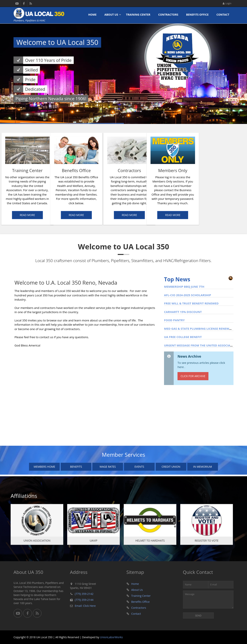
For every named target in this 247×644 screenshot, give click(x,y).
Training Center (138, 15)
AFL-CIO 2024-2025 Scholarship (188, 295)
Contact (223, 15)
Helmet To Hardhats (150, 543)
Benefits (76, 467)
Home (92, 15)
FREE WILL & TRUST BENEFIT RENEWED (191, 303)
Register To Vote (207, 543)
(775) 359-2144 (84, 600)
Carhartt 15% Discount (183, 312)
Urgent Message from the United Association (201, 345)
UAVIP (94, 543)
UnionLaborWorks (111, 637)
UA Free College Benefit (183, 337)
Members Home (44, 467)
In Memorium (203, 467)
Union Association (37, 543)
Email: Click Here (85, 606)
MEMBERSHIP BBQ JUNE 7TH (184, 287)
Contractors (168, 15)
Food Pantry (174, 320)
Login (227, 3)
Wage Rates (108, 467)
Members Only (208, 170)
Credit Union (171, 467)
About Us (111, 15)
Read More (44, 215)
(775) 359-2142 (84, 594)
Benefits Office (197, 15)
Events (139, 467)
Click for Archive (193, 376)
